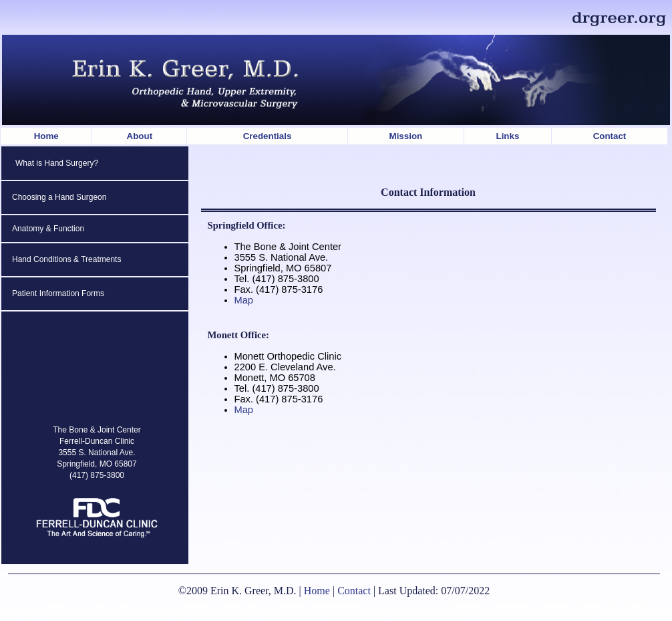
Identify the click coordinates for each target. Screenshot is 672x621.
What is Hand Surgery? (57, 163)
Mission (406, 136)
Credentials (268, 136)
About (140, 136)
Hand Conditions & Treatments (66, 259)
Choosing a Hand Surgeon (59, 197)
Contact (610, 136)
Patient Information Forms (58, 293)
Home (46, 136)
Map (244, 300)
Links (508, 136)
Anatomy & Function (48, 229)
